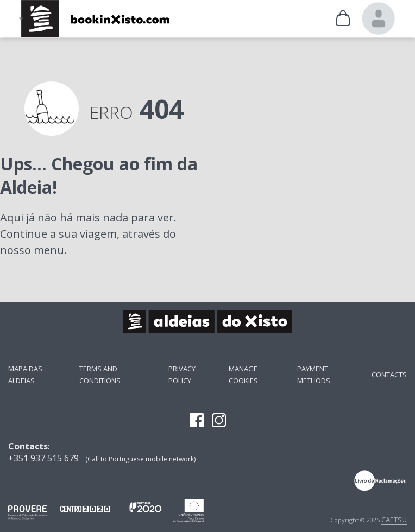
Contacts (389, 375)
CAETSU (394, 520)
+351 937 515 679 (43, 458)
